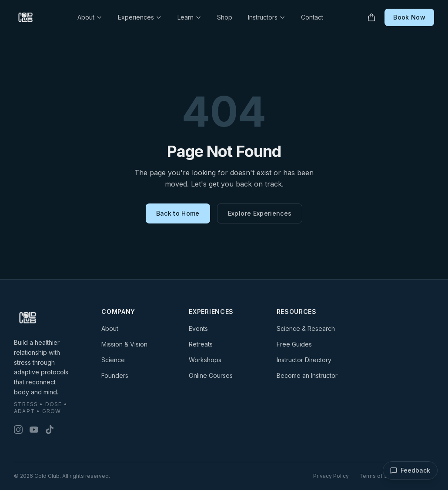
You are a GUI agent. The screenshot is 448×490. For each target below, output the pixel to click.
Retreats (201, 344)
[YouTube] (34, 430)
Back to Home (178, 213)
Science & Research (306, 328)
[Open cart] (371, 17)
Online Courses (211, 375)
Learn (189, 17)
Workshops (205, 360)
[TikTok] (50, 430)
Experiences (140, 17)
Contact (312, 17)
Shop (225, 17)
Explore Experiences (260, 213)
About (90, 17)
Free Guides (294, 344)
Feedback (410, 470)
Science (113, 360)
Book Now (409, 17)
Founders (115, 375)
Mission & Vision (124, 344)
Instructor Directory (304, 360)
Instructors (267, 17)
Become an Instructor (307, 375)
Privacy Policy (331, 476)
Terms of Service (381, 476)
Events (198, 328)
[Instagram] (18, 430)
